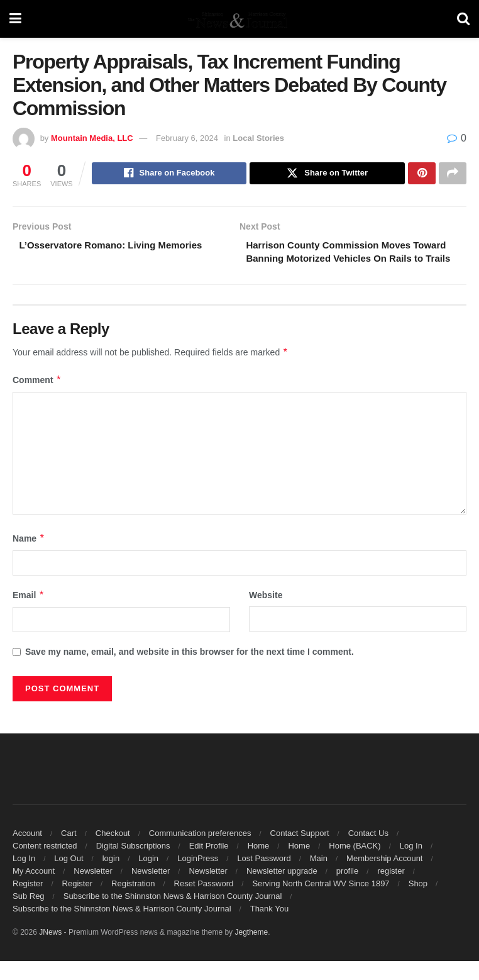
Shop (418, 902)
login (111, 877)
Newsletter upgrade (282, 890)
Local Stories (258, 138)
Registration (133, 902)
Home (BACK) (355, 865)
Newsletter (93, 890)
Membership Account (384, 877)
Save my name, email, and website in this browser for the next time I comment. (190, 671)
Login (148, 877)
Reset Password (204, 902)
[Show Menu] (15, 19)
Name (29, 557)
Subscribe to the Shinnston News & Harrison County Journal (173, 915)
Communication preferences (200, 852)
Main (319, 877)
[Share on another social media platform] (453, 174)
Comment (37, 399)
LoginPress (198, 877)
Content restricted (45, 865)
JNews (50, 951)
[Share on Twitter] (327, 174)
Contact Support (300, 852)
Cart (69, 852)
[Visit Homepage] (239, 19)
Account (27, 852)
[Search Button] (463, 19)
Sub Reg (29, 915)
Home (259, 865)
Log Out (69, 877)
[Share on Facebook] (169, 174)
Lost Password (264, 877)
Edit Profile (209, 865)
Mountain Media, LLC (92, 138)
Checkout (113, 852)
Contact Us (368, 852)
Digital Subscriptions (133, 865)
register (391, 890)
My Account (34, 890)
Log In (411, 865)
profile (347, 890)
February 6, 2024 (187, 138)
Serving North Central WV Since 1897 (321, 902)
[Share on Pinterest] (422, 174)
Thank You (269, 927)
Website (266, 614)
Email (29, 614)
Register (28, 902)
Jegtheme (251, 951)
